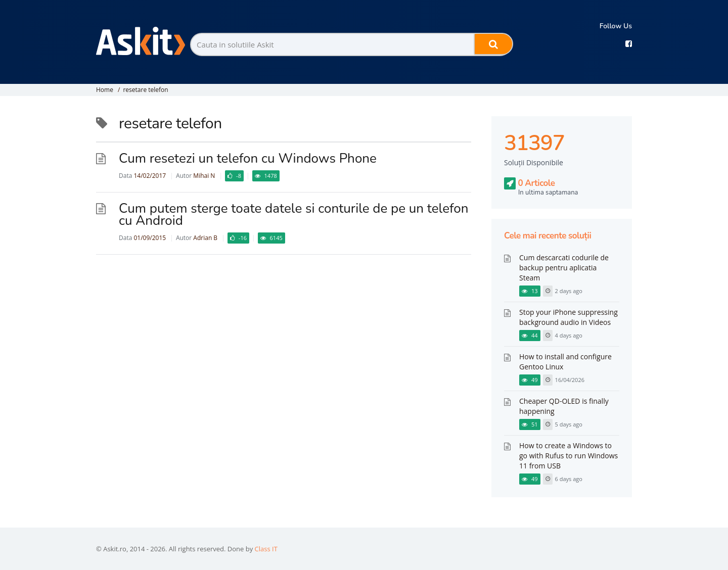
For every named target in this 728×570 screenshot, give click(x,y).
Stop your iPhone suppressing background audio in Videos (568, 317)
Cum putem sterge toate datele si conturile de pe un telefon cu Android (293, 215)
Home (105, 90)
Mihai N (204, 176)
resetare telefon (145, 90)
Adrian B (205, 238)
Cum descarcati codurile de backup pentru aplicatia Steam (564, 268)
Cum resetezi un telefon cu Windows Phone (248, 158)
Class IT (266, 549)
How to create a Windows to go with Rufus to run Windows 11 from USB (568, 456)
